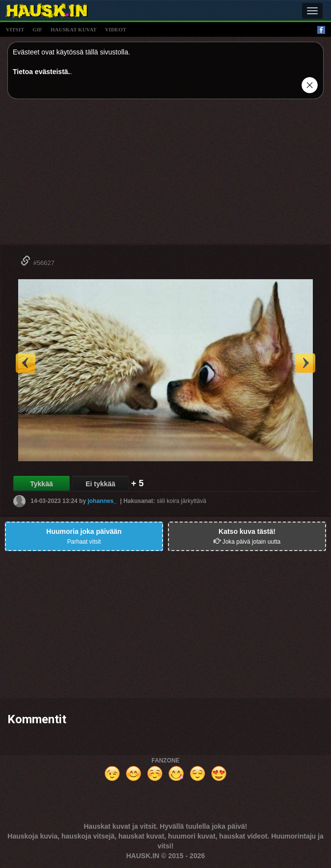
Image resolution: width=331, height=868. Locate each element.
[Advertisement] (165, 175)
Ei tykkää (100, 484)
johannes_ (102, 501)
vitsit (15, 29)
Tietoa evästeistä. (41, 72)
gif (37, 29)
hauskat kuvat (74, 29)
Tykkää (41, 484)
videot (116, 29)
